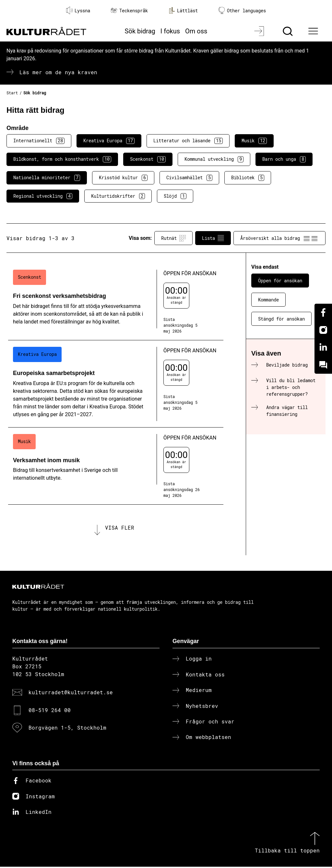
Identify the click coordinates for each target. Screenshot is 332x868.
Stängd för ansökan (281, 319)
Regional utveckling (43, 196)
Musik (254, 141)
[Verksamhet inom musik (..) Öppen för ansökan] (116, 466)
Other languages (242, 11)
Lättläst (183, 10)
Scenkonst (148, 159)
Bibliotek (248, 178)
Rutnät (173, 238)
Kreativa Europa (109, 141)
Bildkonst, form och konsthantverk (62, 159)
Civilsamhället (189, 178)
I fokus (170, 31)
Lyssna (78, 10)
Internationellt (39, 141)
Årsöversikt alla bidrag (279, 238)
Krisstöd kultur (123, 178)
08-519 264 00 (50, 711)
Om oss (196, 31)
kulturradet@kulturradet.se (71, 693)
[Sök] (288, 31)
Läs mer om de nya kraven (58, 72)
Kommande (268, 300)
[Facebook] (323, 312)
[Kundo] (323, 365)
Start (12, 93)
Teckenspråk (129, 11)
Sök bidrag (140, 31)
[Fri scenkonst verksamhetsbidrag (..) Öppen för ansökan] (116, 302)
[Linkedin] (323, 347)
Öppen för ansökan (280, 281)
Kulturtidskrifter (118, 196)
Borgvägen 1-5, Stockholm (67, 728)
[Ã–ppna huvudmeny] (314, 31)
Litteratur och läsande (188, 141)
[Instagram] (323, 330)
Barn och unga (284, 159)
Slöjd (175, 196)
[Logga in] (260, 31)
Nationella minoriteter (47, 178)
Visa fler (120, 528)
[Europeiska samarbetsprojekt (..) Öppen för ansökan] (116, 384)
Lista (213, 238)
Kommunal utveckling (214, 159)
